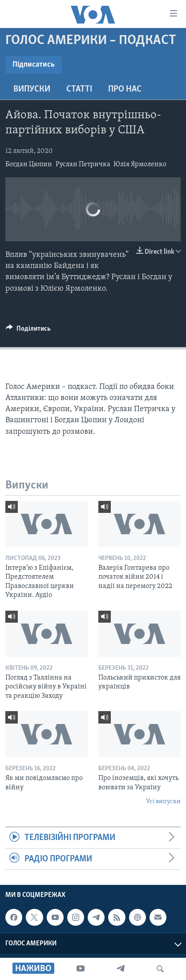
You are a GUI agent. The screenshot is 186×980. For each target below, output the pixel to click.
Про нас (125, 89)
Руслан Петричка (83, 164)
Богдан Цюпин (29, 164)
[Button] (28, 331)
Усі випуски (163, 802)
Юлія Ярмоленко (140, 164)
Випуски (32, 89)
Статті (79, 89)
